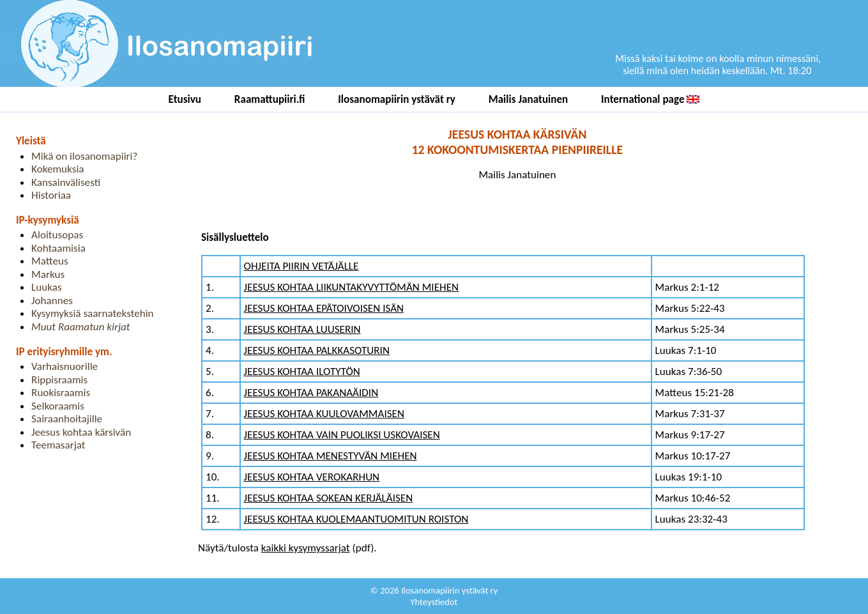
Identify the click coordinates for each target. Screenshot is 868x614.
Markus (48, 274)
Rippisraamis (59, 380)
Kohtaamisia (58, 248)
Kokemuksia (57, 169)
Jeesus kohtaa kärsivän (81, 432)
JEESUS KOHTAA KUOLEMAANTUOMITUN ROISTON (356, 519)
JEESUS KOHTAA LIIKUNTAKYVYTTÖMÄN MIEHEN (352, 287)
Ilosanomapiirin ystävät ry (397, 99)
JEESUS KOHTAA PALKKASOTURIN (317, 350)
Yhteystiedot (434, 602)
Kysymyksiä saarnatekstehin (93, 313)
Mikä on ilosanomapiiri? (84, 156)
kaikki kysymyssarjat (306, 548)
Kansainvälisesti (66, 182)
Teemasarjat (58, 445)
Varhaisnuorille (65, 366)
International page (650, 99)
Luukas (47, 287)
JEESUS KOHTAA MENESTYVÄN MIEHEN (331, 456)
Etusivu (185, 99)
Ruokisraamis (61, 393)
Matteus (50, 261)
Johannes (52, 301)
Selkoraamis (58, 406)
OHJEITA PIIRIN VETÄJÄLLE (301, 266)
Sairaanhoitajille (67, 419)
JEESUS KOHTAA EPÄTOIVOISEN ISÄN (324, 308)
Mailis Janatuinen (529, 99)
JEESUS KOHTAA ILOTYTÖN (302, 372)
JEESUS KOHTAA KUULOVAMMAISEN (324, 414)
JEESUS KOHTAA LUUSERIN (302, 329)
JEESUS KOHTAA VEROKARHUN (312, 477)
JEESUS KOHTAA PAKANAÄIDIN (311, 393)
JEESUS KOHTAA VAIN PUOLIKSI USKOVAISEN (342, 435)
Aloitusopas (57, 235)
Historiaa (51, 195)
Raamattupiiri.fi (270, 99)
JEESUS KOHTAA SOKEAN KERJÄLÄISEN (329, 498)
